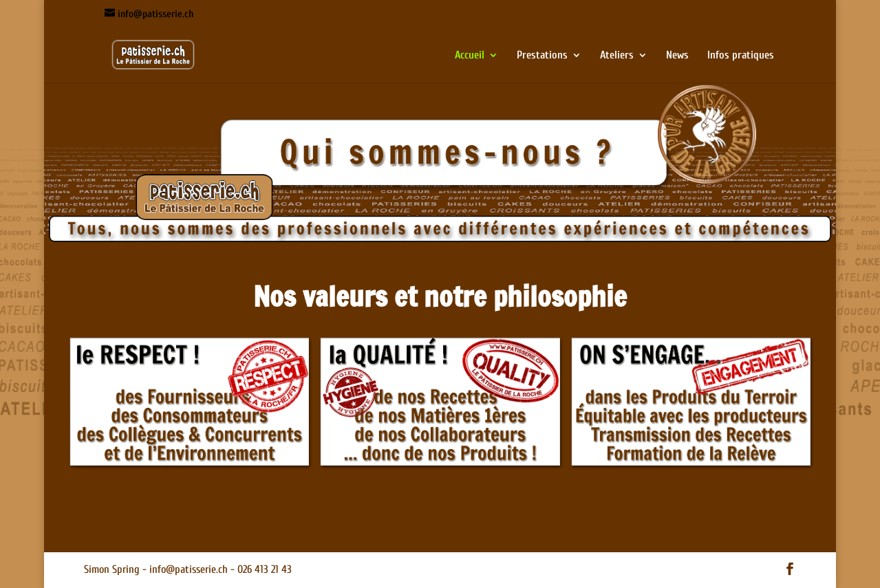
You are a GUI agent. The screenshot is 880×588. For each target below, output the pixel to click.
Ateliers (617, 56)
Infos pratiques (741, 56)
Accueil (470, 56)
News (677, 56)
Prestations (542, 56)
